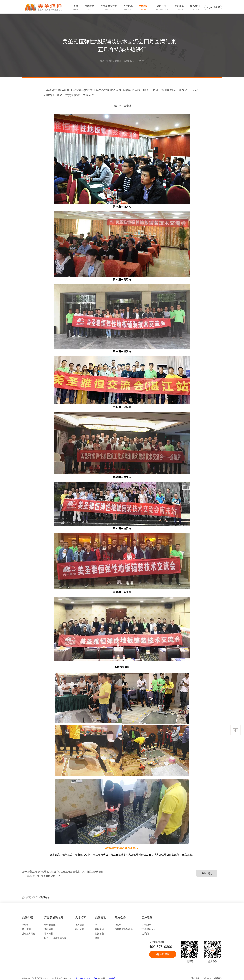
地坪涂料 (49, 934)
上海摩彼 (111, 978)
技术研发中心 (148, 929)
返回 (207, 873)
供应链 (118, 925)
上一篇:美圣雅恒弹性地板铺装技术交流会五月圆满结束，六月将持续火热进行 (63, 872)
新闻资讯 (99, 929)
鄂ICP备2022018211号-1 (86, 978)
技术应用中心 (148, 925)
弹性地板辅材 (51, 925)
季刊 (97, 925)
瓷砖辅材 (49, 929)
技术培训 (26, 929)
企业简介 (26, 925)
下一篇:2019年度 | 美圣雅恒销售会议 (41, 876)
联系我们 (146, 934)
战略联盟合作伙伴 (124, 929)
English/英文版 (213, 7)
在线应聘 (80, 929)
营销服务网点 (29, 934)
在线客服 (163, 954)
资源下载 (99, 934)
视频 (97, 938)
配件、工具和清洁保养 (55, 938)
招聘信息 (80, 925)
